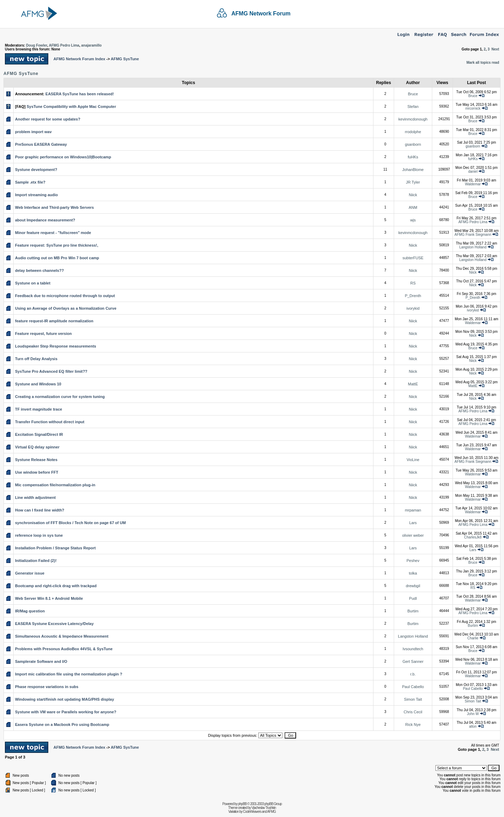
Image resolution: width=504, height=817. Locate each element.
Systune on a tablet (33, 283)
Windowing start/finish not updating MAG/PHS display (65, 699)
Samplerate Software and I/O (41, 661)
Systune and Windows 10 (38, 384)
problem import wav (33, 132)
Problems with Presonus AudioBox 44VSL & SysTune (64, 649)
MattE (413, 384)
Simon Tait (413, 699)
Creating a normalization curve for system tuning (60, 397)
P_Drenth (413, 296)
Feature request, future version (43, 334)
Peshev (413, 561)
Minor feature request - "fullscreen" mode (53, 233)
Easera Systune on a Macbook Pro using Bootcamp (62, 725)
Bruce (413, 94)
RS (413, 283)
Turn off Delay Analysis (36, 359)
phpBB (242, 804)
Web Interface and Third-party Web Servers (54, 207)
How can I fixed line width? (40, 510)
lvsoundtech (413, 649)
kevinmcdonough (413, 119)
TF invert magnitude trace (38, 409)
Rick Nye (413, 725)
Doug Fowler (37, 45)
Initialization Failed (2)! (36, 561)
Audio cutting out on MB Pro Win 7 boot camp (57, 258)
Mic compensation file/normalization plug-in (55, 485)
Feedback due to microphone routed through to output (65, 296)
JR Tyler (413, 182)
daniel (473, 171)
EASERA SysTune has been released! (80, 94)
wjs (413, 220)
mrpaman (413, 510)
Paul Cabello (413, 687)
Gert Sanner (413, 661)
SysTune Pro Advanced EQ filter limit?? (51, 371)
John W (473, 714)
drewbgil (413, 586)
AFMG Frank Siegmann (473, 235)
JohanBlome (413, 170)
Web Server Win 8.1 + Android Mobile (49, 598)
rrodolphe (413, 132)
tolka (413, 573)
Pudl (413, 598)
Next (495, 49)
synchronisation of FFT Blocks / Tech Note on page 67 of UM (70, 523)
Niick (413, 195)
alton (473, 726)
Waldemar (473, 184)
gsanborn (413, 144)
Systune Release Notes (36, 460)
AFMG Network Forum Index (79, 59)
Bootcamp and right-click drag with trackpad (56, 586)
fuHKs (413, 157)
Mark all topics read (483, 63)
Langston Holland (473, 247)
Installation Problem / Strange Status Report (55, 548)
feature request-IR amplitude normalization (54, 321)
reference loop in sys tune (39, 535)
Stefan (413, 107)
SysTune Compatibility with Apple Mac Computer (71, 107)
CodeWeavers (252, 812)
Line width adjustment (35, 497)
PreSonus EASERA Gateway (41, 144)
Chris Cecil (413, 712)
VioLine (413, 460)
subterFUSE (413, 258)
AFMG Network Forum (261, 13)
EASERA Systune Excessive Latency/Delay (54, 624)
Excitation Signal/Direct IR (39, 434)
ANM (413, 207)
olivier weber (413, 535)
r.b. (413, 674)
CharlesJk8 (473, 537)
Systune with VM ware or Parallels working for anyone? (66, 712)
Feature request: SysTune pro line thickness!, (57, 245)
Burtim (413, 611)
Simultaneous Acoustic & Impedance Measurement (62, 636)
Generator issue (30, 573)
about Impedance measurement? (45, 220)
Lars (413, 523)
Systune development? (36, 170)
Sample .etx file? (30, 182)
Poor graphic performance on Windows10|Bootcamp (63, 157)
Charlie (473, 638)
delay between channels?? (39, 270)
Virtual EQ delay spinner (37, 447)
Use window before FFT (37, 472)
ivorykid (413, 308)
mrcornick (473, 108)
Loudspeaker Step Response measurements (56, 346)
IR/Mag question (30, 611)
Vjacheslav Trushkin (264, 808)
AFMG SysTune (125, 59)
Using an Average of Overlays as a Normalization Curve (66, 308)
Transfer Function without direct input (50, 422)
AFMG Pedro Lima (64, 45)
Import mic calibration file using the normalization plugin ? (69, 674)
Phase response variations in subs (47, 687)
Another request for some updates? (48, 119)
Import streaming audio (36, 195)
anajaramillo (91, 45)
